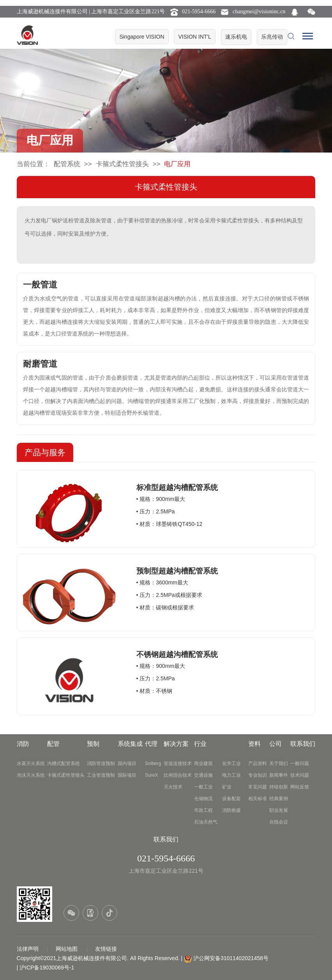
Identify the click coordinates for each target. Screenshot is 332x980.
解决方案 (176, 744)
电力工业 (231, 775)
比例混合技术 (178, 775)
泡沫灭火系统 (31, 775)
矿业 (227, 787)
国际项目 (127, 775)
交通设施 (203, 775)
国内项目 (127, 763)
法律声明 (28, 949)
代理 (151, 744)
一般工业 (203, 787)
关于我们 (279, 763)
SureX (151, 775)
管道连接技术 (178, 763)
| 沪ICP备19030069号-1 (46, 968)
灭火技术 (173, 787)
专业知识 (258, 775)
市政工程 (203, 810)
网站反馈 (300, 787)
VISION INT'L (194, 37)
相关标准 (258, 799)
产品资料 (258, 763)
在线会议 (279, 822)
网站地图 (67, 949)
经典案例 (279, 799)
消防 (23, 744)
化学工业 (231, 763)
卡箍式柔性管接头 (122, 164)
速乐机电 (236, 37)
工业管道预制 (101, 775)
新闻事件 (279, 775)
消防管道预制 (101, 763)
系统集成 (130, 744)
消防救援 (231, 810)
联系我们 (303, 744)
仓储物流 (203, 799)
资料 (254, 744)
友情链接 (106, 949)
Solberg (153, 763)
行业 (200, 744)
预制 (93, 744)
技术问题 (300, 775)
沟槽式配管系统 (64, 763)
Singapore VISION (142, 37)
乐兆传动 (272, 37)
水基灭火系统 (31, 763)
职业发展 (279, 810)
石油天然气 (206, 822)
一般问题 (300, 763)
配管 (53, 744)
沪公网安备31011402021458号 (231, 958)
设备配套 (231, 799)
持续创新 (279, 787)
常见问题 (258, 787)
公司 (275, 744)
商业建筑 (203, 763)
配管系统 (67, 164)
